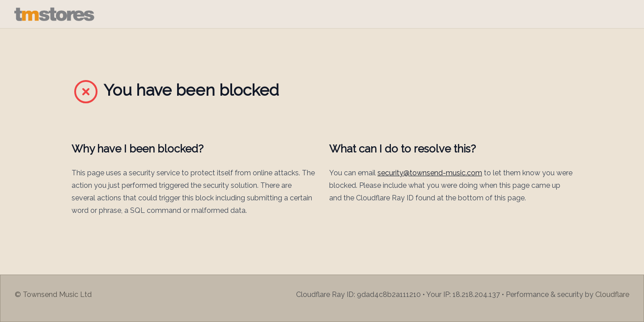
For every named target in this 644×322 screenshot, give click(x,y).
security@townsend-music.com (430, 173)
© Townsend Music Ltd (53, 294)
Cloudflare (612, 294)
